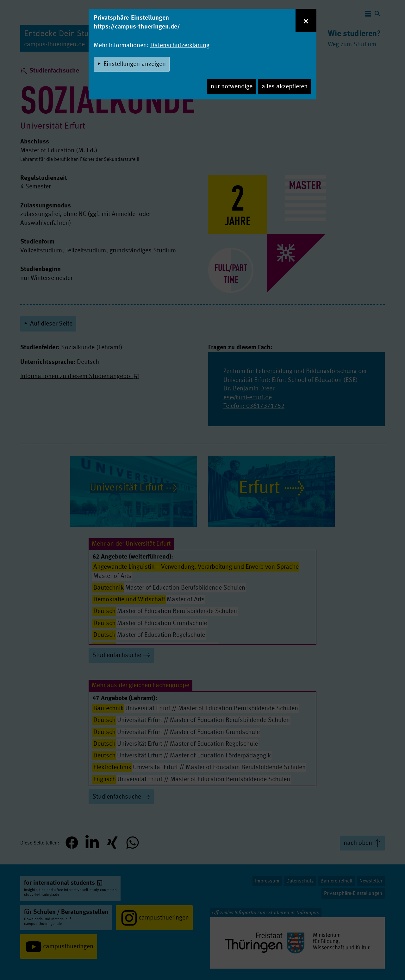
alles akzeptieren (285, 87)
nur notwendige (232, 87)
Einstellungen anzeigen (135, 64)
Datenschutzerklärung (180, 46)
